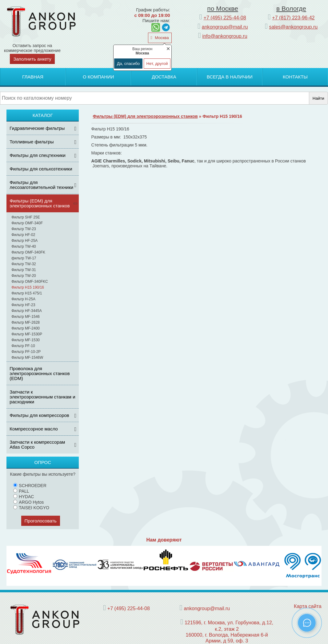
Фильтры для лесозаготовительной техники (41, 185)
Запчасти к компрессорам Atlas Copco (37, 444)
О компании (98, 77)
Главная (33, 77)
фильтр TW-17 (24, 258)
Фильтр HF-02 (23, 235)
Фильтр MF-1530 (26, 340)
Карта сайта (308, 606)
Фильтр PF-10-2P (26, 352)
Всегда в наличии (230, 77)
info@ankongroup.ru (225, 36)
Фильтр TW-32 (24, 264)
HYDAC (24, 497)
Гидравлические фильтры (37, 128)
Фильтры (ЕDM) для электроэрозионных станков (40, 203)
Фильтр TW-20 (24, 276)
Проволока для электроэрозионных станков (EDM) (40, 373)
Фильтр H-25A (23, 299)
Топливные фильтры (32, 142)
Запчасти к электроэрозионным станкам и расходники (42, 397)
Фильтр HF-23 (23, 305)
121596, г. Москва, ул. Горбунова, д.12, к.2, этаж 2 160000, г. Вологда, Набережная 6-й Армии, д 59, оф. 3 (229, 632)
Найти (318, 98)
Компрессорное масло (34, 429)
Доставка (164, 77)
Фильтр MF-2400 (26, 328)
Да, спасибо (128, 64)
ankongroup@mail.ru (225, 27)
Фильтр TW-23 (24, 229)
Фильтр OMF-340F (27, 223)
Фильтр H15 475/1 (27, 293)
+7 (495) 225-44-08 (225, 18)
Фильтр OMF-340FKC (30, 282)
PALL (21, 491)
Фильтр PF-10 (23, 346)
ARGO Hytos (28, 502)
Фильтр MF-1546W (27, 358)
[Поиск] (155, 98)
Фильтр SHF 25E (26, 217)
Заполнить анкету (32, 59)
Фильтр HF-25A (24, 241)
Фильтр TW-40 (24, 246)
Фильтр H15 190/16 (28, 287)
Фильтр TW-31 (24, 270)
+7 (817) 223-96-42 (293, 18)
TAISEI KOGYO (31, 508)
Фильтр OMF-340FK (28, 252)
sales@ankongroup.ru (294, 27)
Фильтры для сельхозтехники (41, 169)
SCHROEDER (30, 486)
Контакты (295, 77)
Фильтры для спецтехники (38, 155)
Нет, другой (157, 64)
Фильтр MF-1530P (27, 334)
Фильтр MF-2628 (26, 322)
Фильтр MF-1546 (26, 317)
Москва (161, 38)
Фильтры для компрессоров (39, 415)
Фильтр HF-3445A (26, 311)
